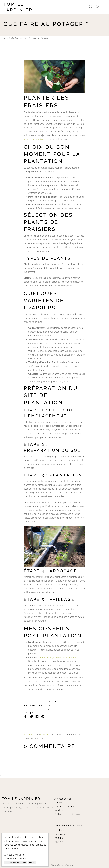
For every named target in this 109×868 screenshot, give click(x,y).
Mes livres (60, 810)
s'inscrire (45, 735)
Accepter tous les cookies (16, 863)
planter (50, 705)
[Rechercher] (97, 7)
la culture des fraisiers (35, 139)
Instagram (60, 834)
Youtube (59, 838)
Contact (58, 803)
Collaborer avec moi (64, 806)
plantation (52, 702)
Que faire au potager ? (20, 38)
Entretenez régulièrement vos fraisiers (58, 657)
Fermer (32, 863)
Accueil (6, 38)
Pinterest (59, 842)
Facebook (59, 830)
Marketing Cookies (15, 859)
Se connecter (30, 735)
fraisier (50, 709)
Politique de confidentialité (68, 814)
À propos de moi (63, 799)
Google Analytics (14, 855)
